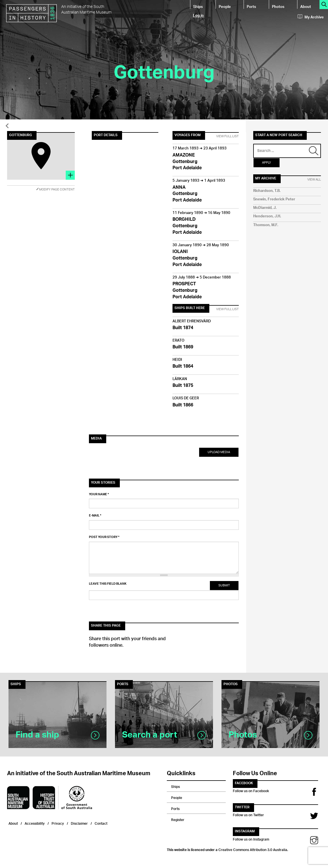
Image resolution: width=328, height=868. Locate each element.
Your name (99, 494)
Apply (267, 163)
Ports (251, 6)
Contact (101, 823)
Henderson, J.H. (267, 216)
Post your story (104, 537)
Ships (198, 6)
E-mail (95, 516)
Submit (224, 585)
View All (314, 180)
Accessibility (35, 823)
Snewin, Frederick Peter (274, 199)
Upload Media (219, 452)
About (306, 6)
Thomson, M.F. (266, 225)
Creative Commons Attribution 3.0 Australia (253, 849)
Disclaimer (79, 823)
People (225, 6)
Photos (278, 6)
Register (178, 819)
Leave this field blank (108, 584)
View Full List (227, 136)
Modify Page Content (55, 189)
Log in (198, 15)
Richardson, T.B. (267, 191)
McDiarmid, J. (265, 208)
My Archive (311, 17)
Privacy (58, 823)
